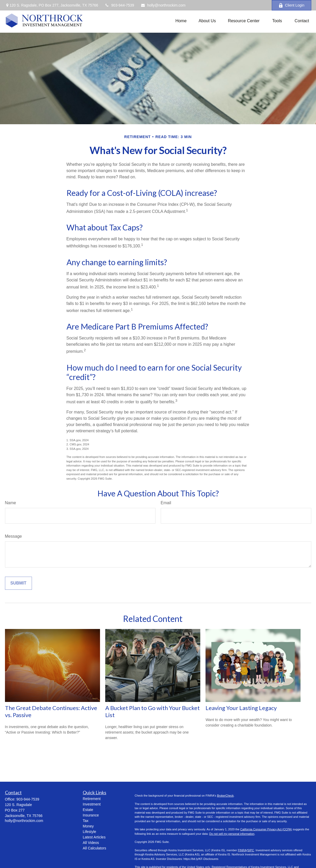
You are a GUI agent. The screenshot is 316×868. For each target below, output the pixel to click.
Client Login (292, 5)
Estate (88, 810)
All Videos (91, 843)
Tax (86, 821)
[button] (181, 21)
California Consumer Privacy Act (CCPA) (266, 829)
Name (11, 503)
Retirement (92, 799)
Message (13, 536)
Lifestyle (89, 832)
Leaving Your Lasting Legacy (241, 708)
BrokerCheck (225, 796)
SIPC (251, 850)
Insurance (91, 815)
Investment (92, 804)
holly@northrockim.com (163, 5)
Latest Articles (94, 837)
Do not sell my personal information (232, 834)
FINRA (242, 850)
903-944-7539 (119, 5)
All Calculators (94, 848)
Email (166, 503)
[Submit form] (18, 583)
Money (88, 826)
